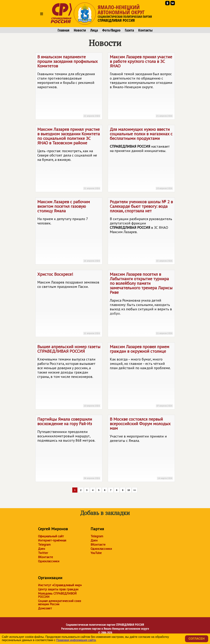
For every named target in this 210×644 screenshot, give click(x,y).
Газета (129, 30)
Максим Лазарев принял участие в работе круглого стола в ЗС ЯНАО (141, 87)
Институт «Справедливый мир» (60, 585)
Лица (94, 30)
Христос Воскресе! (69, 304)
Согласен (197, 639)
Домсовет (45, 608)
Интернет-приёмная (52, 540)
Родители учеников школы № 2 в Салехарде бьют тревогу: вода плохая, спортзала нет (141, 232)
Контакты (145, 30)
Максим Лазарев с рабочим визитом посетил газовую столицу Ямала (69, 232)
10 (129, 490)
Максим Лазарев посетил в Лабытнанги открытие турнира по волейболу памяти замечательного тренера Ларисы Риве (141, 304)
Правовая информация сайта (76, 640)
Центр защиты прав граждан (58, 589)
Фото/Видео (111, 30)
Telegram (44, 545)
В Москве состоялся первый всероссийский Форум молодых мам (141, 449)
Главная (64, 30)
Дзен (41, 549)
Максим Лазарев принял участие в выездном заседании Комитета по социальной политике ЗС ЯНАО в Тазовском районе (69, 159)
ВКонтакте (45, 557)
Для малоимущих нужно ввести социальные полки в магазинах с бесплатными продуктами (141, 159)
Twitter (43, 553)
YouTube (96, 553)
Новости (80, 30)
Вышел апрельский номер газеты (69, 377)
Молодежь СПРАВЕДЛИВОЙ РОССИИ (57, 595)
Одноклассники (49, 561)
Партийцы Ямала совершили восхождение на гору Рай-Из (69, 449)
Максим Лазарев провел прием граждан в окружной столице (141, 377)
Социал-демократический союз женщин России (60, 603)
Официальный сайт (51, 536)
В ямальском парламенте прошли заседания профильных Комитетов (69, 87)
